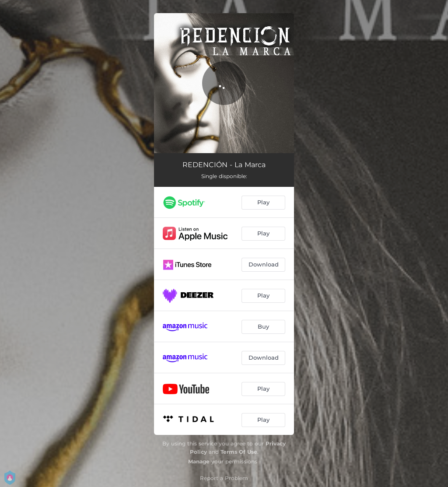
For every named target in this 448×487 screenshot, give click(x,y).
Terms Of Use (239, 452)
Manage (199, 461)
